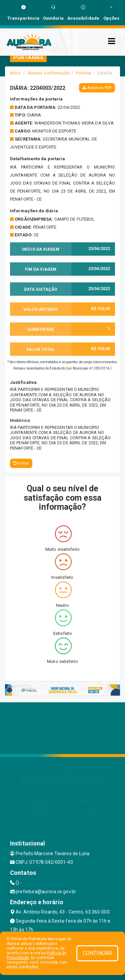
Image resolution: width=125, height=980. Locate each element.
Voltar (21, 463)
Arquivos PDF (97, 88)
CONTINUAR (97, 953)
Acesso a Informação (49, 73)
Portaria (83, 73)
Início (15, 73)
